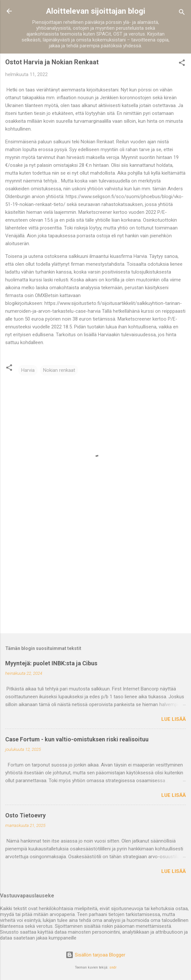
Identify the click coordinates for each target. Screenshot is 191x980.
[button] (182, 64)
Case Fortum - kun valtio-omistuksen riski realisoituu (77, 739)
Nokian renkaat (59, 370)
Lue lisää (174, 719)
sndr (113, 967)
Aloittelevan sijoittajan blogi (96, 11)
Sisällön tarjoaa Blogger (95, 955)
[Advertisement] (95, 577)
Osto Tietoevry (25, 815)
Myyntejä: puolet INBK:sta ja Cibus (51, 663)
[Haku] (182, 13)
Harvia (28, 370)
